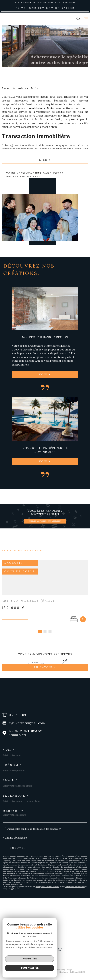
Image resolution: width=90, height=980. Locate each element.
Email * (10, 777)
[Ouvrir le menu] (86, 19)
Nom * (9, 746)
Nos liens (64, 968)
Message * (13, 807)
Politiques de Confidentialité (47, 883)
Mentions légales (42, 968)
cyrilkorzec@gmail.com (27, 719)
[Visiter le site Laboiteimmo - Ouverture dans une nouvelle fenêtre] (45, 961)
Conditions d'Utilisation (75, 883)
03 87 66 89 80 (20, 711)
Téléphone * (16, 792)
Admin (55, 968)
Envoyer (18, 844)
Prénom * (12, 761)
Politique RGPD (77, 968)
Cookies (45, 971)
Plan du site (27, 968)
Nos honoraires (13, 968)
